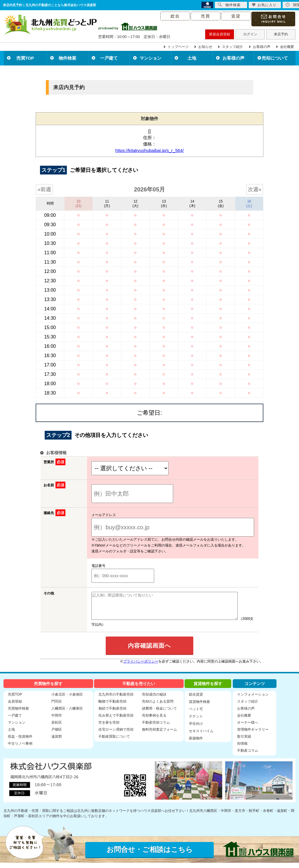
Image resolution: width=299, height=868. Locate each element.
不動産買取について (114, 742)
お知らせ (205, 47)
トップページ (178, 47)
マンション (151, 58)
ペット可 (196, 714)
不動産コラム (248, 756)
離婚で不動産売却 (112, 707)
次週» (255, 189)
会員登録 (15, 707)
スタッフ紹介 (232, 47)
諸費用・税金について (159, 714)
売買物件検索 (18, 714)
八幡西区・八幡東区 (67, 714)
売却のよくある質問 (158, 707)
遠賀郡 (57, 742)
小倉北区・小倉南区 (67, 700)
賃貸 (236, 16)
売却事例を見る (154, 721)
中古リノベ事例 (20, 749)
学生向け (196, 729)
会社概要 (287, 47)
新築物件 (196, 743)
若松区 (57, 728)
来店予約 (281, 34)
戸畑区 (57, 735)
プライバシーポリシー (141, 667)
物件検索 (67, 58)
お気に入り (264, 5)
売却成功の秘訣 (154, 700)
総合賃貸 (196, 700)
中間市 (57, 721)
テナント (196, 722)
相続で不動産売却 (112, 714)
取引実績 (244, 742)
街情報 (242, 749)
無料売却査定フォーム (159, 735)
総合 (175, 16)
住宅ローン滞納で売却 (116, 735)
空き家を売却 (109, 728)
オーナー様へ (248, 728)
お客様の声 (262, 47)
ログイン (250, 34)
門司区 (57, 707)
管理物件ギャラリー (253, 735)
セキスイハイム (201, 736)
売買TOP (25, 58)
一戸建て (109, 58)
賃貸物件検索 (199, 707)
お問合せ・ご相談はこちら (150, 855)
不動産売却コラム (156, 728)
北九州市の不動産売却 (116, 700)
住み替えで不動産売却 (116, 721)
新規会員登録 (220, 34)
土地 (192, 58)
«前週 (44, 189)
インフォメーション (253, 700)
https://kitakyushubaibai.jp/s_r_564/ (149, 150)
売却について (275, 58)
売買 (206, 16)
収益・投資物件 (20, 742)
